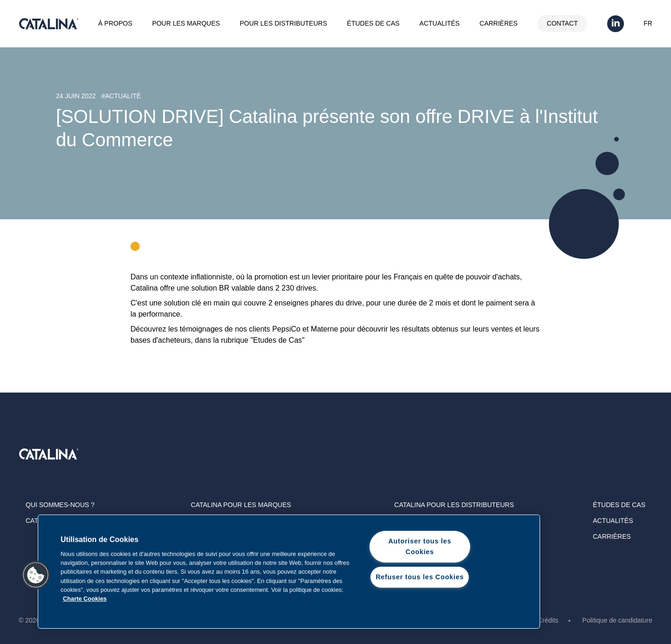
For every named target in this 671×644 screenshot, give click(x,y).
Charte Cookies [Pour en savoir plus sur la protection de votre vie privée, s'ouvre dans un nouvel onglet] (85, 599)
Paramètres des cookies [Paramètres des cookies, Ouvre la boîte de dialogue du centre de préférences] (420, 602)
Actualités (439, 23)
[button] (36, 575)
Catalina (48, 24)
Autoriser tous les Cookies (420, 546)
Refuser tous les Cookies (420, 577)
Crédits (548, 620)
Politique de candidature (617, 620)
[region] (289, 572)
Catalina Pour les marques (241, 505)
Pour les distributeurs (284, 23)
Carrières (499, 23)
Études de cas (373, 23)
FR (648, 23)
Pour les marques (186, 23)
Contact (562, 23)
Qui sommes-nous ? (60, 505)
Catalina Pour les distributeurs (454, 505)
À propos (115, 23)
